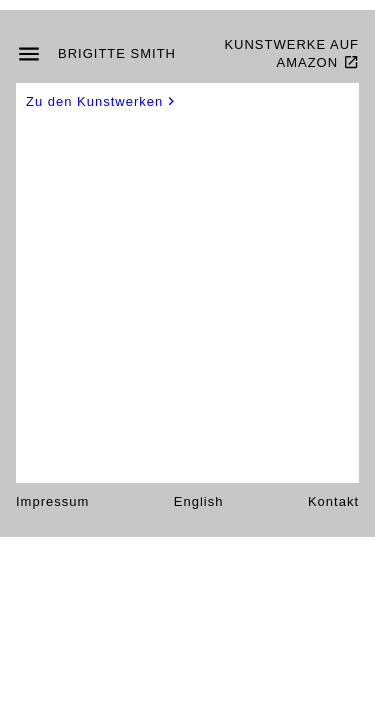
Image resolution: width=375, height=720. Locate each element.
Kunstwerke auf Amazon (291, 53)
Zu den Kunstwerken (102, 101)
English (199, 501)
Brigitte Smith (117, 53)
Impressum (52, 501)
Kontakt (333, 501)
